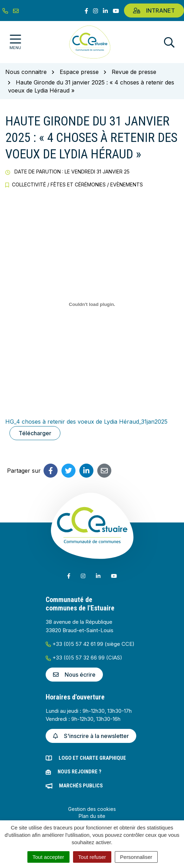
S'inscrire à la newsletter (91, 736)
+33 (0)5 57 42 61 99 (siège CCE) (90, 644)
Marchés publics (81, 786)
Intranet (154, 11)
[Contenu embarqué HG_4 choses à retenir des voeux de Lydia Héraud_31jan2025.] (92, 304)
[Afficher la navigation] (15, 42)
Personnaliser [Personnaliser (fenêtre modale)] (136, 857)
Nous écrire (74, 675)
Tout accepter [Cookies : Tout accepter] (48, 857)
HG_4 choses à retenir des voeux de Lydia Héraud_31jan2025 (86, 422)
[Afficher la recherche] (169, 42)
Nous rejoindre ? (80, 772)
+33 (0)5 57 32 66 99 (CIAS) (84, 658)
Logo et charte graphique (92, 758)
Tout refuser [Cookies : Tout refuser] (92, 857)
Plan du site (92, 816)
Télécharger (35, 433)
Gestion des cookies (92, 809)
